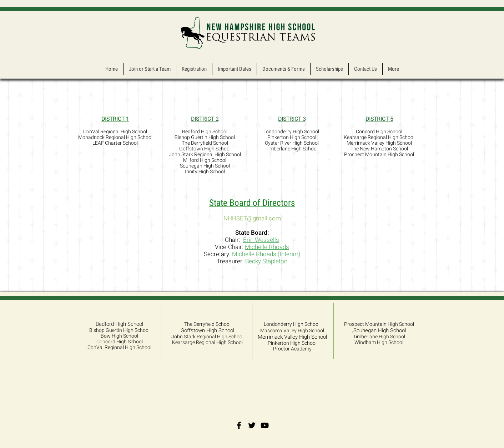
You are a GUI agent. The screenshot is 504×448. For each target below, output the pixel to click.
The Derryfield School (207, 324)
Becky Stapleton (266, 261)
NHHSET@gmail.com (252, 218)
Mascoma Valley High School (292, 330)
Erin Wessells (261, 240)
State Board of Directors (252, 203)
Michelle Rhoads (267, 247)
